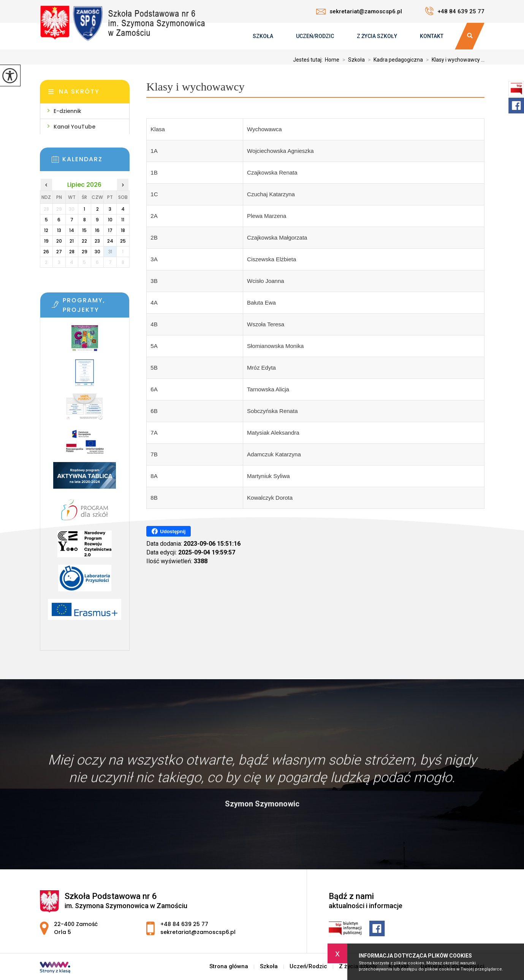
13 (59, 230)
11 (123, 220)
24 (110, 241)
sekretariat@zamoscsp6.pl (359, 11)
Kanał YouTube (74, 127)
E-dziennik (67, 111)
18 (123, 230)
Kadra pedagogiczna (394, 60)
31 (110, 252)
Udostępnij (169, 531)
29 (85, 252)
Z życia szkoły (377, 36)
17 (110, 230)
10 (110, 220)
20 (59, 241)
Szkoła (263, 36)
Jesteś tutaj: (309, 60)
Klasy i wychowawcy (195, 87)
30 (97, 252)
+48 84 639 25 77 (455, 11)
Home (332, 60)
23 (97, 241)
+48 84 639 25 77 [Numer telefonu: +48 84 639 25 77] (184, 924)
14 (72, 230)
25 (123, 241)
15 (84, 230)
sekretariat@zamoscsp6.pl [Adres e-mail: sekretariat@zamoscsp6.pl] (198, 932)
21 (72, 241)
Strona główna (229, 966)
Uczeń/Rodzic (315, 36)
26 (46, 252)
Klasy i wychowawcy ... (454, 60)
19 (46, 241)
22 (84, 241)
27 (59, 252)
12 (46, 230)
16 (97, 230)
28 (72, 252)
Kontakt (432, 36)
